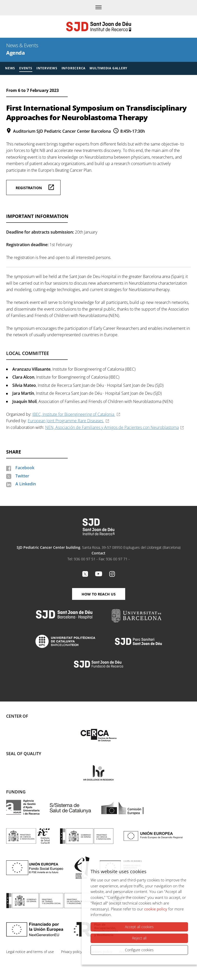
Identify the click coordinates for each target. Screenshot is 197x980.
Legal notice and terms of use (30, 952)
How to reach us (99, 594)
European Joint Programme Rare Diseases (66, 421)
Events (26, 68)
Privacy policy (71, 952)
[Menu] (98, 8)
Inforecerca (74, 68)
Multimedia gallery (108, 68)
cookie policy (156, 909)
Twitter (22, 476)
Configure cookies (139, 950)
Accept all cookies (139, 927)
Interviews (47, 68)
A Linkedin (26, 484)
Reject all (139, 938)
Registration (29, 188)
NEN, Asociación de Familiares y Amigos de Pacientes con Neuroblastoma (112, 427)
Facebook (25, 468)
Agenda (15, 53)
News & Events (22, 45)
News (10, 68)
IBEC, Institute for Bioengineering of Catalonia (74, 414)
